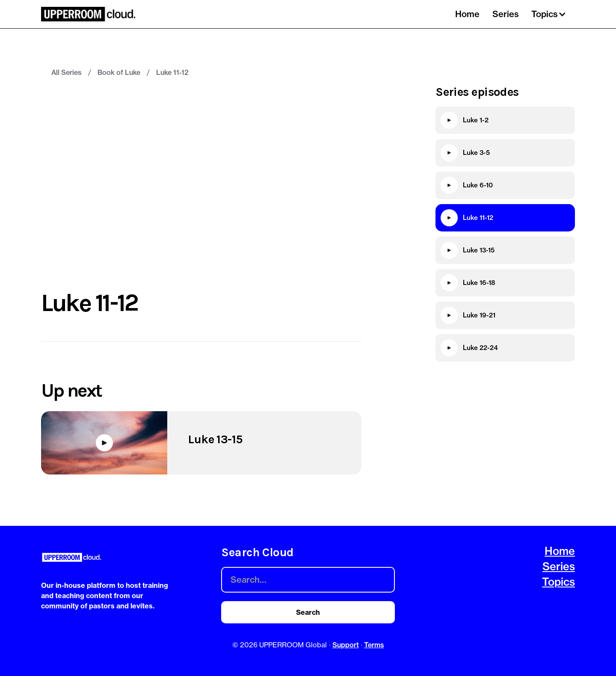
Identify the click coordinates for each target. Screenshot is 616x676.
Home (467, 14)
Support (346, 645)
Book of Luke (119, 72)
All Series (67, 72)
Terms (374, 645)
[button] (550, 14)
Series (506, 14)
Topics (558, 582)
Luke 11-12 (172, 72)
